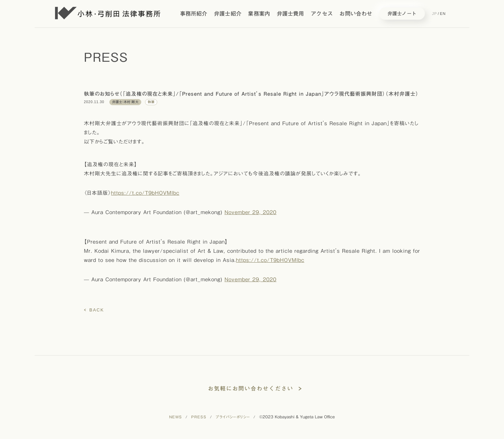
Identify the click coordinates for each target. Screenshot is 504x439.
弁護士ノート (402, 14)
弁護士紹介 (228, 14)
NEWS (176, 417)
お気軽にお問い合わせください (251, 388)
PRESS (199, 417)
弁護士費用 (291, 14)
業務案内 (259, 14)
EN (443, 14)
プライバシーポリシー (233, 417)
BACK (97, 310)
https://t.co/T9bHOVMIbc (145, 193)
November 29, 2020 (250, 212)
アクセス (322, 14)
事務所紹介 (194, 14)
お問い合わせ (356, 14)
